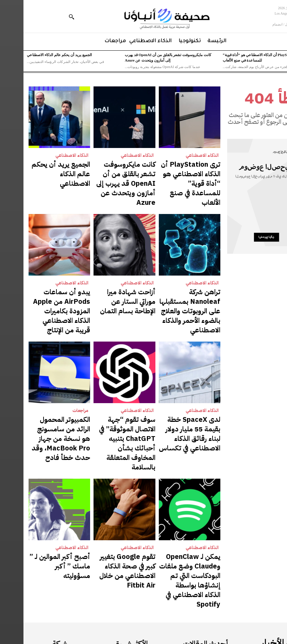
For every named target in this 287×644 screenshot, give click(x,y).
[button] (48, 17)
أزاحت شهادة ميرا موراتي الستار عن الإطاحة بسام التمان (103, 266)
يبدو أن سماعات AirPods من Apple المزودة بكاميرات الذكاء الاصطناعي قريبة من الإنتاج (37, 269)
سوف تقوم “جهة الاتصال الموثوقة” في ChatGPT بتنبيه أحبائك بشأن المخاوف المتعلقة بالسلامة (103, 379)
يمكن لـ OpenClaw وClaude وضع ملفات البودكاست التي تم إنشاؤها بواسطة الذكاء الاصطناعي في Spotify (168, 485)
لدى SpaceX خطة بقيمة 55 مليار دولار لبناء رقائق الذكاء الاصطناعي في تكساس (169, 375)
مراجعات (57, 361)
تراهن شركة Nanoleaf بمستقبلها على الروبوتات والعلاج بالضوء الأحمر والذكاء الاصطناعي (169, 272)
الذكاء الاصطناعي (179, 155)
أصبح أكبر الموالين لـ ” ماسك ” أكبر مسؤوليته (37, 478)
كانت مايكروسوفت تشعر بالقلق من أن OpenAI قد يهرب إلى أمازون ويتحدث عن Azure (102, 169)
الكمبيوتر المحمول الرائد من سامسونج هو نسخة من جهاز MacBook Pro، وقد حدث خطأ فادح (39, 379)
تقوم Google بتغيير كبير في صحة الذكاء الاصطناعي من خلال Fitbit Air (106, 482)
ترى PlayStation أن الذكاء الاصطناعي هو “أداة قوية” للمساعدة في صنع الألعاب (170, 169)
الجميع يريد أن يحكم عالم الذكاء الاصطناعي (36, 55)
